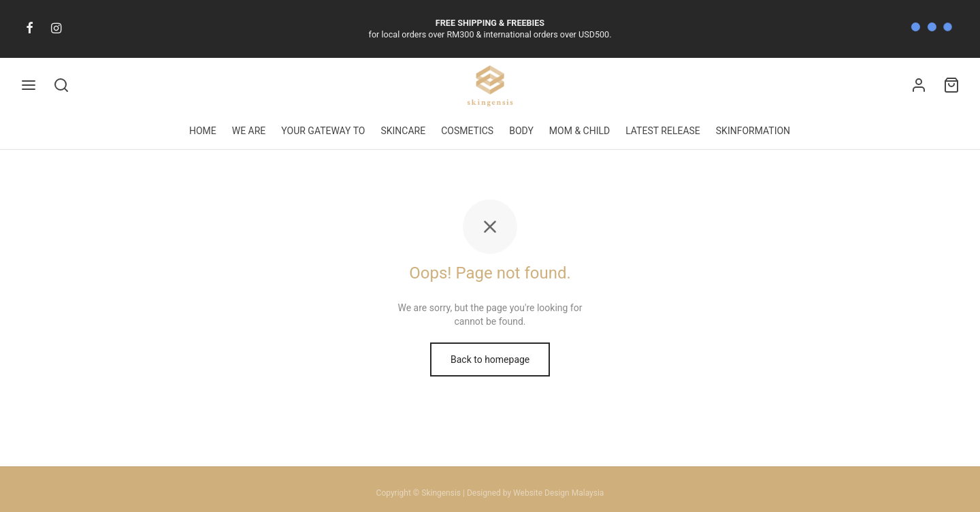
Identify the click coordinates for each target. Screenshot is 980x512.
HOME (203, 131)
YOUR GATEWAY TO (323, 131)
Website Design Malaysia (558, 493)
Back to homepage (490, 371)
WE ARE (249, 131)
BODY (521, 131)
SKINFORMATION (753, 131)
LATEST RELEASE (663, 131)
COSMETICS (467, 131)
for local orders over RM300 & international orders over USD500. (490, 29)
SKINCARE (403, 131)
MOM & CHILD (579, 131)
